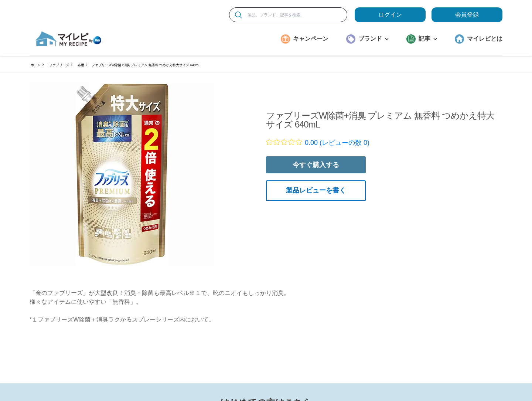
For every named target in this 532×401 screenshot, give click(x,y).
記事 (428, 39)
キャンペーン (311, 39)
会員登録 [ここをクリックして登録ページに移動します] (467, 15)
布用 (81, 65)
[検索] (238, 15)
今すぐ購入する (316, 165)
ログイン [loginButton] (390, 15)
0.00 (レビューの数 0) (337, 143)
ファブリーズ (59, 65)
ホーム (36, 65)
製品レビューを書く (316, 190)
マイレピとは (485, 39)
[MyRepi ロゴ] (68, 39)
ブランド (374, 39)
